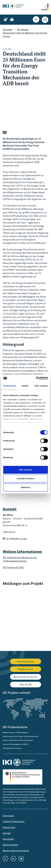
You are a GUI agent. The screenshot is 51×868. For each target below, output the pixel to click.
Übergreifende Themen (12, 748)
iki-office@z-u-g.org (17, 538)
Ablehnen (26, 487)
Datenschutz (9, 827)
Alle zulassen (25, 470)
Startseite (7, 29)
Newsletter (8, 839)
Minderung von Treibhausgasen (16, 732)
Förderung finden (26, 661)
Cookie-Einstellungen (14, 821)
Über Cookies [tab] (41, 386)
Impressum (8, 816)
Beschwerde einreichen (26, 677)
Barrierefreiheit (10, 845)
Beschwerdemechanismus (16, 851)
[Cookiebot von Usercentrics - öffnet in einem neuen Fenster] (36, 378)
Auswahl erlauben (26, 478)
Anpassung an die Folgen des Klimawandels (21, 736)
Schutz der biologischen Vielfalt (16, 744)
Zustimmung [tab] (9, 386)
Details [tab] (25, 386)
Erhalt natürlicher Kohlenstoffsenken (18, 740)
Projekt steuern (26, 669)
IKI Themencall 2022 (13, 567)
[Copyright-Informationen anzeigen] (5, 132)
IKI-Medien (23, 29)
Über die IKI (26, 684)
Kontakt (7, 833)
